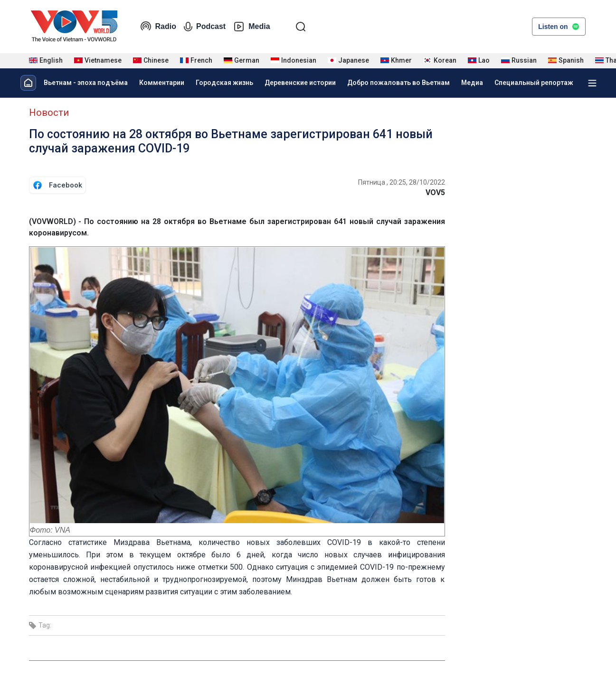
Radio (158, 27)
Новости (49, 113)
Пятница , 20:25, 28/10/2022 (402, 182)
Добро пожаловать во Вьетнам (398, 83)
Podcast (205, 27)
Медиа (472, 83)
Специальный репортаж (534, 83)
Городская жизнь (224, 83)
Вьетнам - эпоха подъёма (86, 83)
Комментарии (162, 83)
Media (251, 27)
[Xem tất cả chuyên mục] (592, 83)
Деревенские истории (300, 83)
